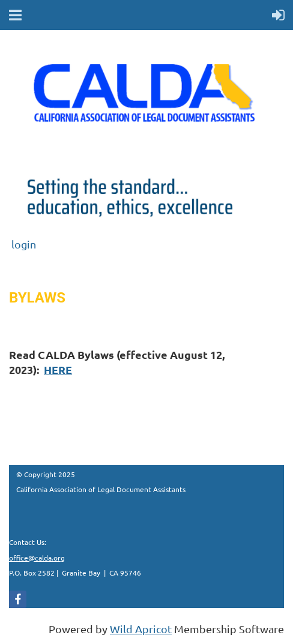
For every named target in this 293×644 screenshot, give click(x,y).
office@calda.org (37, 558)
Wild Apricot (141, 629)
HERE (58, 369)
